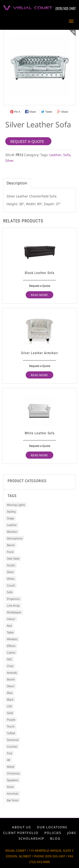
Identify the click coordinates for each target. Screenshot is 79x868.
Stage (11, 518)
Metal (11, 767)
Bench (11, 545)
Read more (39, 295)
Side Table (13, 559)
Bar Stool (13, 800)
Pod (9, 753)
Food (10, 552)
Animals (12, 673)
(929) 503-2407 (66, 8)
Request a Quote (40, 286)
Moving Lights (16, 505)
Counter (12, 747)
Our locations (52, 827)
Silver (10, 161)
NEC (10, 659)
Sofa (67, 155)
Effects (11, 646)
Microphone (15, 538)
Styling (11, 512)
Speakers (13, 780)
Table (10, 632)
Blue (10, 693)
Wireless (12, 639)
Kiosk (10, 787)
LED (9, 706)
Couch (11, 585)
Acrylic (11, 565)
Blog (55, 838)
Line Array (13, 606)
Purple (11, 720)
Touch (11, 726)
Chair (10, 666)
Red (9, 626)
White (11, 579)
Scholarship (31, 838)
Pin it (17, 112)
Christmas (13, 773)
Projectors (13, 599)
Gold (10, 713)
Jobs (72, 833)
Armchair (13, 794)
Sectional (13, 740)
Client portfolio (21, 833)
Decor (11, 686)
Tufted (11, 733)
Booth (11, 679)
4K (9, 760)
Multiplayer (14, 612)
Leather (55, 155)
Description (17, 183)
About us (21, 827)
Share (33, 112)
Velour (11, 619)
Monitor (12, 532)
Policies (53, 833)
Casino (11, 653)
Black (10, 700)
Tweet (49, 112)
